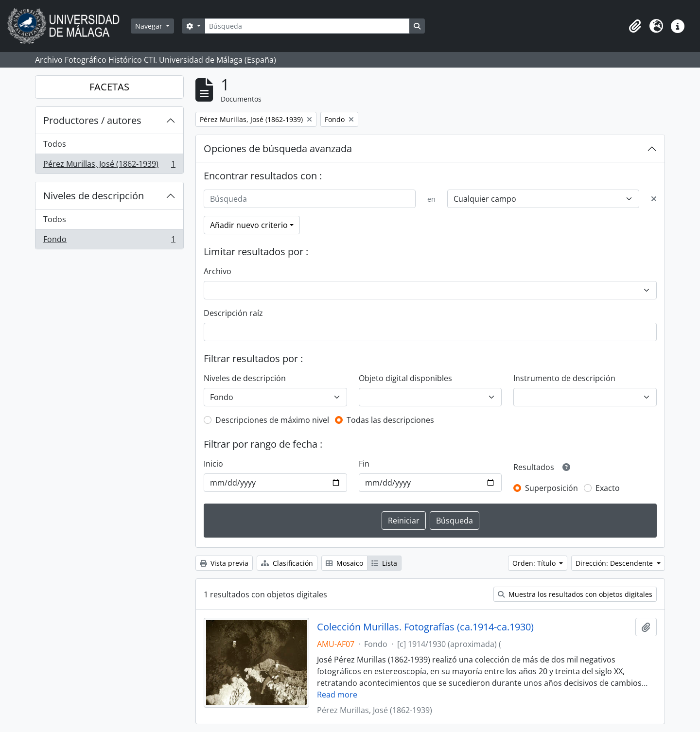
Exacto (608, 488)
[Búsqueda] (307, 26)
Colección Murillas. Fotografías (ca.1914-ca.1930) (425, 627)
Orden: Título (535, 563)
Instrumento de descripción (564, 378)
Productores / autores (92, 120)
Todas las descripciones (390, 420)
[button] (635, 26)
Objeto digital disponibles (405, 378)
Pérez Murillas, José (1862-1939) (109, 166)
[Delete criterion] (654, 199)
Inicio (213, 464)
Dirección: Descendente (615, 563)
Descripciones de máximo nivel (272, 420)
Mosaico (344, 563)
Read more (337, 695)
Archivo (218, 271)
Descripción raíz (233, 313)
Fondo (109, 241)
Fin (364, 464)
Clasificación (287, 563)
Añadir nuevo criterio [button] (249, 225)
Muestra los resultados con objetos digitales (575, 594)
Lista (384, 563)
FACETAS (109, 87)
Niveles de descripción (94, 196)
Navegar (150, 26)
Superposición (551, 488)
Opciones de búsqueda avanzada (278, 148)
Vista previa (224, 563)
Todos (55, 144)
